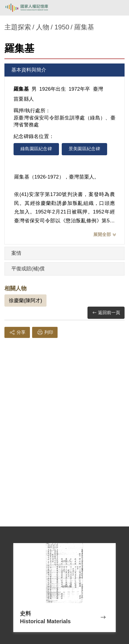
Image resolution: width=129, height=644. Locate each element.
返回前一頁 (106, 313)
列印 (45, 332)
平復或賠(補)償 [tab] (28, 269)
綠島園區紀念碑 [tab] (36, 149)
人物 (43, 27)
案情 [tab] (16, 253)
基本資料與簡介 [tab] (29, 70)
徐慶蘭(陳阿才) (25, 301)
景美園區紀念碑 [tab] (84, 149)
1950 (62, 27)
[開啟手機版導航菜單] (118, 8)
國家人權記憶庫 (32, 8)
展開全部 (102, 234)
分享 (17, 332)
